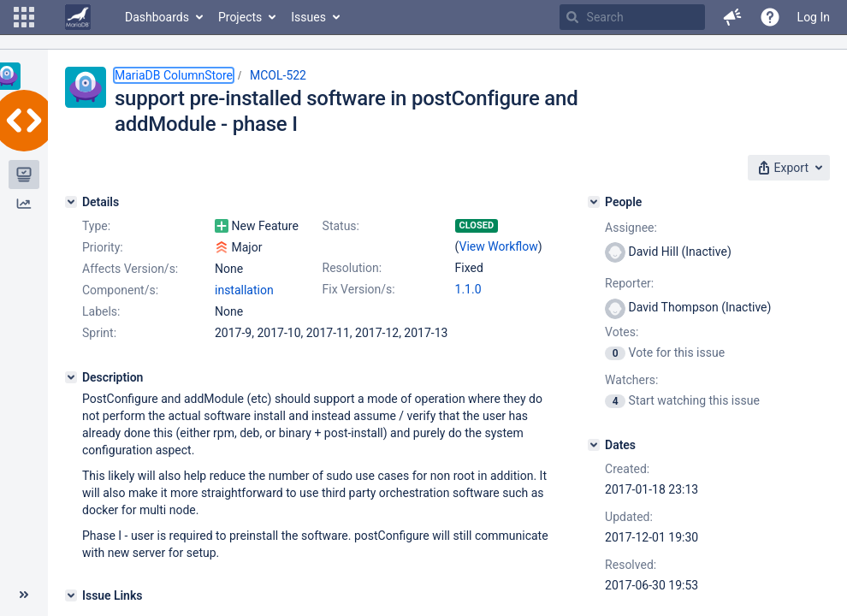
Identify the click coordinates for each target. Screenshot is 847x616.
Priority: (103, 247)
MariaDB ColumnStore (174, 75)
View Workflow (499, 246)
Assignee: (631, 228)
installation (244, 290)
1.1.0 (468, 289)
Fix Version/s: (359, 289)
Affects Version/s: (130, 269)
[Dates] (594, 445)
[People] (594, 202)
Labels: (101, 311)
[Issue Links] (71, 595)
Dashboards (157, 17)
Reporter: (629, 283)
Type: (96, 226)
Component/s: (120, 290)
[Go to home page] (78, 17)
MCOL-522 (278, 75)
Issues (308, 17)
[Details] (71, 202)
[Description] (71, 377)
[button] (24, 17)
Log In (814, 17)
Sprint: (99, 333)
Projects (240, 17)
